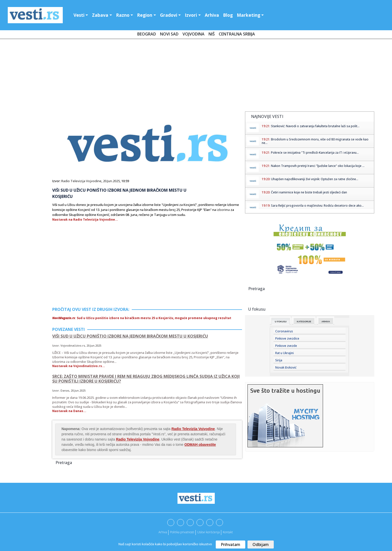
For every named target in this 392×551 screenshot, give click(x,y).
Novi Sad (169, 34)
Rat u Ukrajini (284, 353)
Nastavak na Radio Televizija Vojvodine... (85, 220)
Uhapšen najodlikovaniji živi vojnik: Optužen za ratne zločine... (315, 179)
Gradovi (169, 15)
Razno (123, 15)
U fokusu (281, 322)
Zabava (100, 15)
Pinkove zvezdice (287, 338)
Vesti (79, 15)
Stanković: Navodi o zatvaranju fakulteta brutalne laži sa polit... (315, 126)
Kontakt (228, 532)
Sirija (279, 360)
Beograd (147, 34)
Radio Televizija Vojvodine (81, 181)
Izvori (191, 15)
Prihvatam (230, 545)
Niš (212, 34)
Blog (228, 15)
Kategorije (304, 322)
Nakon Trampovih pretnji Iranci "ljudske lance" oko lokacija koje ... (318, 166)
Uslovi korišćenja (208, 532)
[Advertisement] (196, 76)
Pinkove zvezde (286, 346)
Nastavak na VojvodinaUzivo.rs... (79, 366)
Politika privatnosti (182, 532)
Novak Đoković (286, 367)
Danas (65, 390)
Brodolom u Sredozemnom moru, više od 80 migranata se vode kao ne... (315, 141)
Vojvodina (193, 34)
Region (145, 15)
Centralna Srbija (237, 34)
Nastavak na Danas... (69, 411)
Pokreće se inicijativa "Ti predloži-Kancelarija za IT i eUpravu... (315, 153)
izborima (223, 210)
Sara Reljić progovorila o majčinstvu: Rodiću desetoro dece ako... (317, 206)
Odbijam (261, 545)
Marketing (248, 15)
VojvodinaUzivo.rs (73, 345)
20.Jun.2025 (111, 181)
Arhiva (212, 15)
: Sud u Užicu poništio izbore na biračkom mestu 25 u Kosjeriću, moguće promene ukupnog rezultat (142, 318)
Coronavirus (284, 331)
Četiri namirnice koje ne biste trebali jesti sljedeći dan (309, 192)
